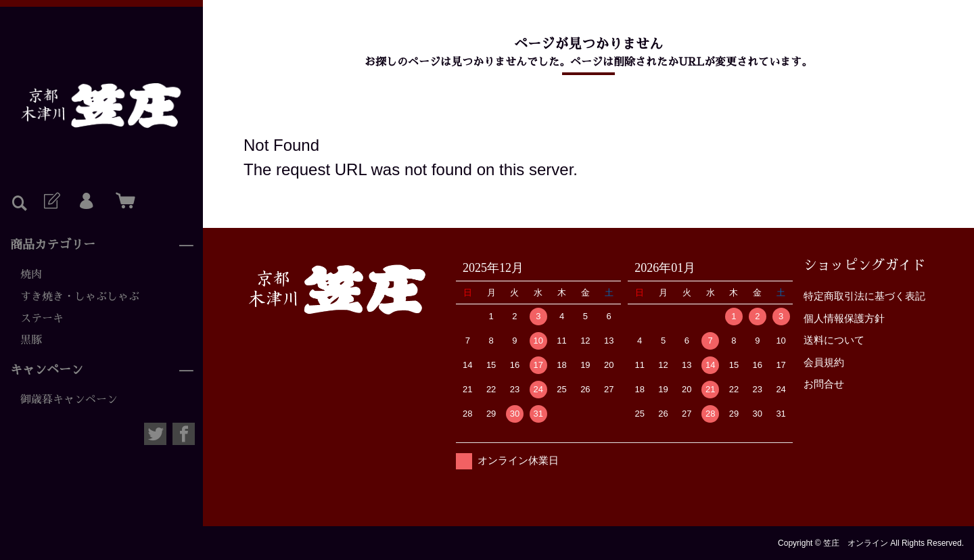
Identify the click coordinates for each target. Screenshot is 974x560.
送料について (834, 340)
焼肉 (31, 275)
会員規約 (824, 362)
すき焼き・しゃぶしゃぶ (80, 297)
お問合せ (824, 384)
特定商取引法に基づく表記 (864, 296)
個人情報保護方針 (844, 318)
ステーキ (42, 319)
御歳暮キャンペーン (69, 400)
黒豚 (31, 340)
